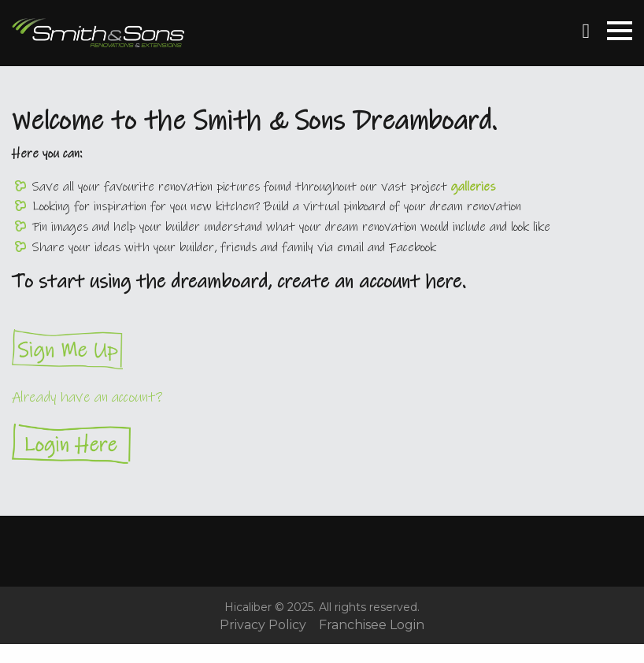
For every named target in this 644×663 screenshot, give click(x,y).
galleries (473, 187)
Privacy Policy (263, 625)
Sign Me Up (322, 349)
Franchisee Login (372, 625)
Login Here (322, 444)
